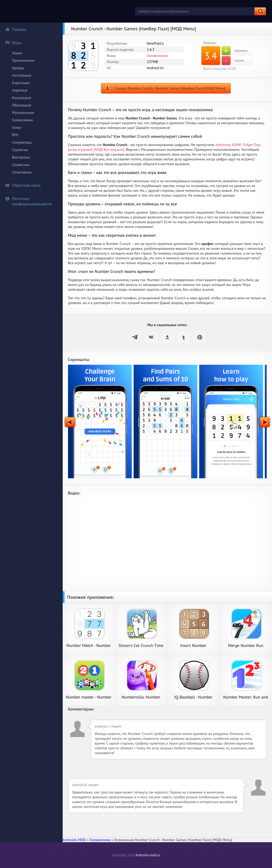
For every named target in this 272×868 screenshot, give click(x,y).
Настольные (22, 75)
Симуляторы (22, 142)
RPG (15, 135)
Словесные (21, 165)
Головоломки (22, 120)
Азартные (20, 90)
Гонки (16, 127)
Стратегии (20, 150)
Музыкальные (23, 113)
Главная (16, 29)
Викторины (21, 157)
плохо (233, 61)
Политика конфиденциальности (28, 201)
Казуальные (22, 98)
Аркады (18, 68)
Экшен (17, 53)
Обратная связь (23, 185)
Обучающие (22, 105)
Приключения (23, 60)
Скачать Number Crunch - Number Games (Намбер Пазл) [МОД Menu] (170, 88)
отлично (235, 51)
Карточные (21, 83)
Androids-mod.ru (148, 855)
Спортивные (22, 172)
